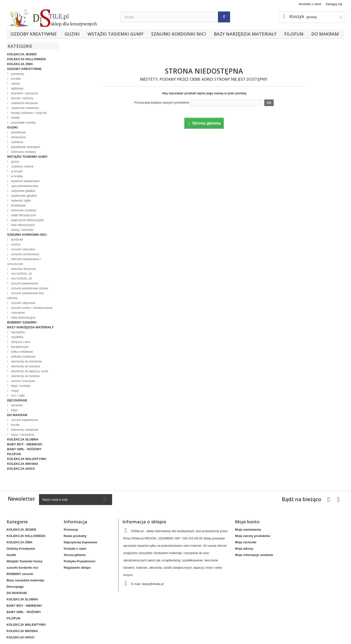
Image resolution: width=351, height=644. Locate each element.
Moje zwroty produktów (253, 536)
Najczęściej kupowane (80, 542)
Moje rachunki (246, 542)
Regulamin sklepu (77, 568)
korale (15, 425)
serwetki (16, 405)
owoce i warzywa (23, 381)
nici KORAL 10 (21, 274)
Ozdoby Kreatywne (34, 34)
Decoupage (17, 400)
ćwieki (15, 118)
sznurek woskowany (25, 254)
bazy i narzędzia (22, 434)
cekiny (15, 83)
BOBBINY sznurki (22, 322)
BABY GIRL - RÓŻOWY (24, 449)
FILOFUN (294, 34)
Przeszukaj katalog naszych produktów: (162, 102)
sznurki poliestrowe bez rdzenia (25, 296)
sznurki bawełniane (24, 283)
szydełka (17, 337)
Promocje (71, 530)
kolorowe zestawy (23, 152)
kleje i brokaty (20, 386)
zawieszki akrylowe (24, 103)
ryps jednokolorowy (24, 186)
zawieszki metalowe (25, 108)
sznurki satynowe (23, 303)
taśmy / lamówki (22, 230)
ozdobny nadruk (22, 166)
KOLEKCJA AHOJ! (21, 469)
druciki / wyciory (22, 98)
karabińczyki (19, 347)
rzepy (15, 391)
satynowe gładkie (23, 191)
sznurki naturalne (23, 249)
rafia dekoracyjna (23, 317)
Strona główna (75, 555)
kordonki (17, 239)
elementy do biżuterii (25, 366)
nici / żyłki (17, 395)
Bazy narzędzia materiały (245, 34)
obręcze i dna (20, 342)
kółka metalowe (22, 352)
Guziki (72, 34)
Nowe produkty (75, 536)
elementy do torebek (25, 376)
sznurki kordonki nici (179, 34)
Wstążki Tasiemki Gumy (115, 34)
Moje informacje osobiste (254, 555)
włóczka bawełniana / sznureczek (24, 261)
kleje (14, 410)
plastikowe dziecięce (25, 147)
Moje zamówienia (248, 530)
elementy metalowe (24, 430)
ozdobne (17, 142)
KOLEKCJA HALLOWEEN (26, 59)
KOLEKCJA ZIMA (20, 64)
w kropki (16, 171)
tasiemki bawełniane (25, 181)
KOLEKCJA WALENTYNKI (27, 459)
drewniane (18, 137)
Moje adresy (244, 549)
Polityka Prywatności (79, 561)
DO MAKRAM (325, 34)
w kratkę (17, 176)
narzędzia (18, 332)
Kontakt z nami (310, 4)
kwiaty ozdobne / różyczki (29, 113)
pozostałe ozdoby (23, 122)
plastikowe (18, 132)
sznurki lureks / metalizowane (31, 308)
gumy (15, 161)
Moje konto (247, 522)
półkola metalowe (23, 356)
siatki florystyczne (23, 215)
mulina (15, 244)
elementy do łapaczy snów (29, 371)
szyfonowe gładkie (24, 196)
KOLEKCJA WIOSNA (23, 464)
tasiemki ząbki (21, 200)
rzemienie (18, 313)
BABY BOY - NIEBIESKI (25, 444)
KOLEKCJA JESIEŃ (22, 54)
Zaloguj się (334, 4)
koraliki (16, 79)
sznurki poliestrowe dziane (29, 288)
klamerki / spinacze (24, 93)
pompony (17, 74)
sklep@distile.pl (153, 584)
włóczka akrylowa (23, 269)
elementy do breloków (26, 361)
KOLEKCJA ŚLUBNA (23, 439)
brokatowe (18, 205)
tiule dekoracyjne (23, 225)
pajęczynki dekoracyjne (27, 220)
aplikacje (17, 88)
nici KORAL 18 (21, 278)
